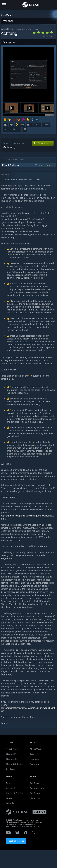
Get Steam (35, 783)
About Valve (36, 749)
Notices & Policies (14, 793)
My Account (36, 798)
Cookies (10, 798)
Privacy (9, 783)
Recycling (34, 764)
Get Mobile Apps (16, 841)
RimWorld (5, 29)
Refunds (10, 803)
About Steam (12, 749)
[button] (11, 108)
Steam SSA (11, 754)
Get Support (36, 793)
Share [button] (46, 125)
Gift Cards (11, 769)
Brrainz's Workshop (30, 29)
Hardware (34, 759)
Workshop (15, 29)
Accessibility (12, 788)
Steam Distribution (15, 764)
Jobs (32, 754)
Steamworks (12, 759)
